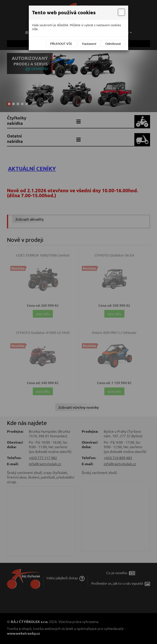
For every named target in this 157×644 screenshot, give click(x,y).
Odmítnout (113, 43)
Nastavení (89, 43)
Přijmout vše (61, 43)
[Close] (121, 12)
